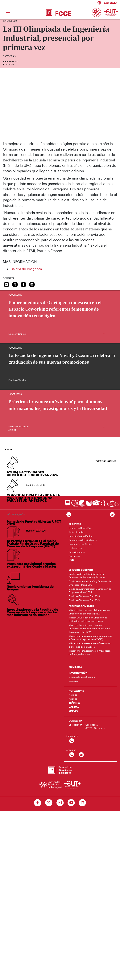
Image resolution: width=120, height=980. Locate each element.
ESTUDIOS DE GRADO (81, 570)
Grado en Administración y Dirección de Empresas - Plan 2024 (90, 590)
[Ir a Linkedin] (83, 803)
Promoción (8, 64)
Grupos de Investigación (82, 677)
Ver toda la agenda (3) (106, 461)
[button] (92, 3)
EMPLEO (73, 711)
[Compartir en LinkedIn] (6, 284)
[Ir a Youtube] (71, 803)
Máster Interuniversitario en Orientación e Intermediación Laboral (90, 645)
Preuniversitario (11, 61)
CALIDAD (74, 707)
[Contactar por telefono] (69, 515)
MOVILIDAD (76, 667)
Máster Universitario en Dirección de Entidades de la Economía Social (88, 619)
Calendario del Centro (81, 544)
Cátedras (74, 681)
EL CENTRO (75, 524)
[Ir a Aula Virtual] (96, 505)
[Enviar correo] (32, 284)
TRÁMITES (74, 703)
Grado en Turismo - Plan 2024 (84, 600)
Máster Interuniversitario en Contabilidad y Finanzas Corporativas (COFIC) (90, 638)
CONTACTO (75, 721)
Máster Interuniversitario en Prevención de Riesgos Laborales (90, 652)
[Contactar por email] (81, 755)
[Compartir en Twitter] (15, 284)
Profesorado (75, 548)
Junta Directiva (76, 532)
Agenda (73, 699)
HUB (71, 560)
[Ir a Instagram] (60, 803)
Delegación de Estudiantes (83, 540)
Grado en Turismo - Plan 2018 (84, 596)
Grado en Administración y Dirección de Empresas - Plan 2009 (90, 583)
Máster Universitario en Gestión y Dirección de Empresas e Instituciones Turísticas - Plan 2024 (89, 628)
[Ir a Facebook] (37, 803)
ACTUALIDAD (76, 691)
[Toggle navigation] (8, 13)
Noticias (73, 695)
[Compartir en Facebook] (23, 284)
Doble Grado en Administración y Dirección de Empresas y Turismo (87, 576)
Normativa (74, 556)
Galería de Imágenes (26, 269)
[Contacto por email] (112, 515)
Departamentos (77, 552)
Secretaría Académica (81, 536)
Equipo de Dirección (80, 528)
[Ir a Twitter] (49, 803)
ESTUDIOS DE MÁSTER (81, 606)
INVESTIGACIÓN (78, 673)
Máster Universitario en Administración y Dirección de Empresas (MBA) (90, 612)
